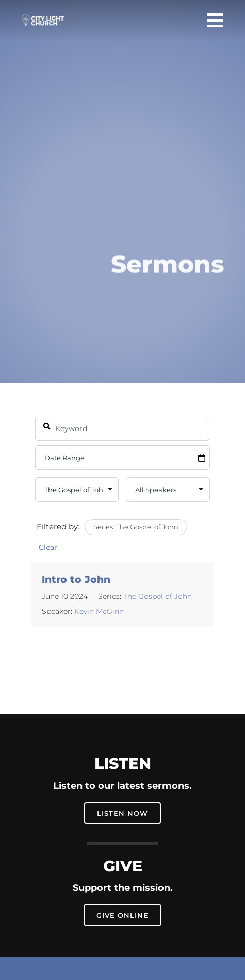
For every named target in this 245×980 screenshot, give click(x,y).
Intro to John (76, 580)
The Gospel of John (158, 596)
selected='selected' (77, 489)
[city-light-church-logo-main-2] (43, 18)
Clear (48, 547)
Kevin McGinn (99, 611)
